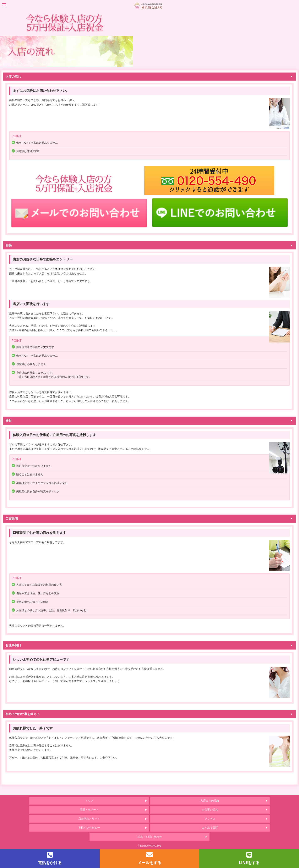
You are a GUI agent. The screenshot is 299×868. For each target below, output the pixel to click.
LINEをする (249, 858)
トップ (89, 801)
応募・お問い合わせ (150, 837)
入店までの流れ (210, 801)
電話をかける (50, 858)
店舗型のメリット (89, 819)
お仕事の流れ (210, 809)
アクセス (210, 819)
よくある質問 (210, 828)
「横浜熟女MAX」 (149, 6)
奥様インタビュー (89, 828)
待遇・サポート (89, 809)
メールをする (149, 858)
